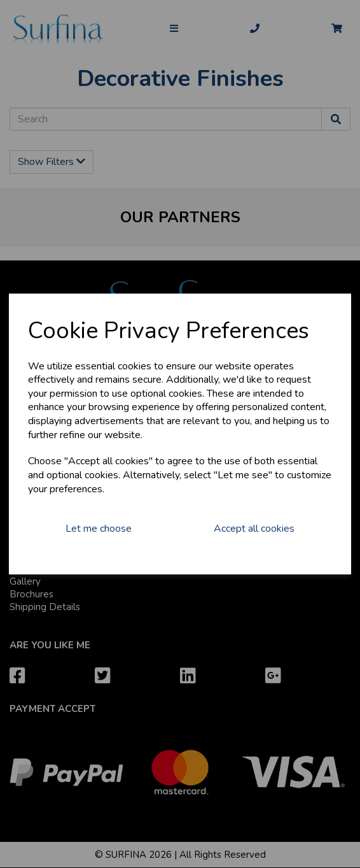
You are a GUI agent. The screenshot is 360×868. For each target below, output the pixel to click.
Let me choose (99, 529)
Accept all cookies (254, 529)
